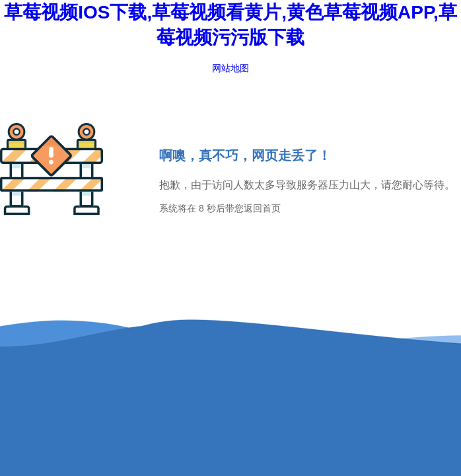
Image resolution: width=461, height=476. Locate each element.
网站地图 (230, 68)
